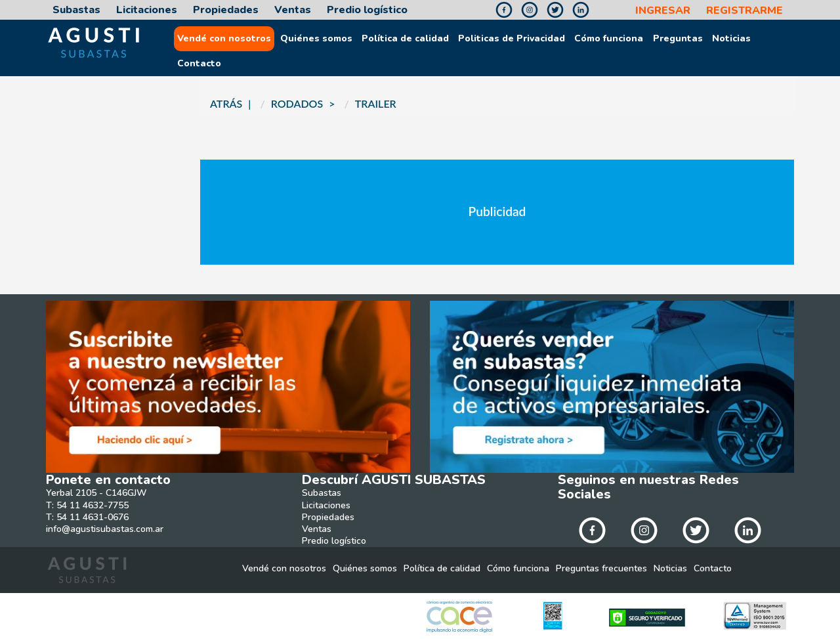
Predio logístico (367, 10)
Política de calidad (405, 39)
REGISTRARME (745, 11)
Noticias (731, 39)
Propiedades (226, 10)
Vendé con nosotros (224, 39)
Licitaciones (147, 10)
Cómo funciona (609, 39)
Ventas (293, 10)
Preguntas (678, 39)
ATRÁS (226, 103)
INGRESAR (663, 11)
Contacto (199, 64)
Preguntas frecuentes (601, 569)
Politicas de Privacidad (512, 39)
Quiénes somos (316, 39)
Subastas (76, 10)
